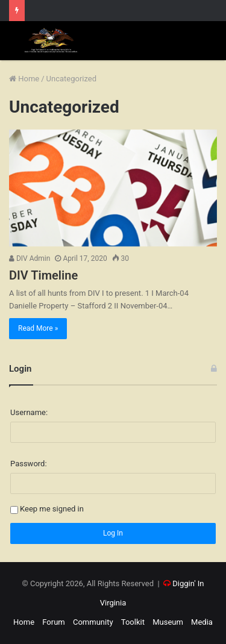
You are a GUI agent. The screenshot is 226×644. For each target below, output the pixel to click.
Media (202, 622)
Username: (29, 412)
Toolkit (133, 622)
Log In (113, 533)
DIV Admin (30, 258)
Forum (53, 622)
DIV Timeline (43, 275)
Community (93, 622)
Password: (29, 464)
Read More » (38, 328)
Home (24, 79)
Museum (168, 622)
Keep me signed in (52, 509)
